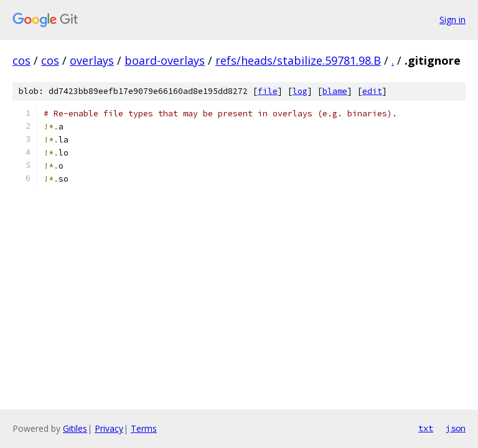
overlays (92, 60)
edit (372, 91)
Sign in (452, 20)
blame (335, 91)
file (268, 91)
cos (21, 60)
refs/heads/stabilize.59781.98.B (298, 60)
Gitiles (75, 428)
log (300, 91)
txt (426, 428)
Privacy (109, 428)
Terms (144, 428)
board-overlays (165, 60)
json (456, 428)
